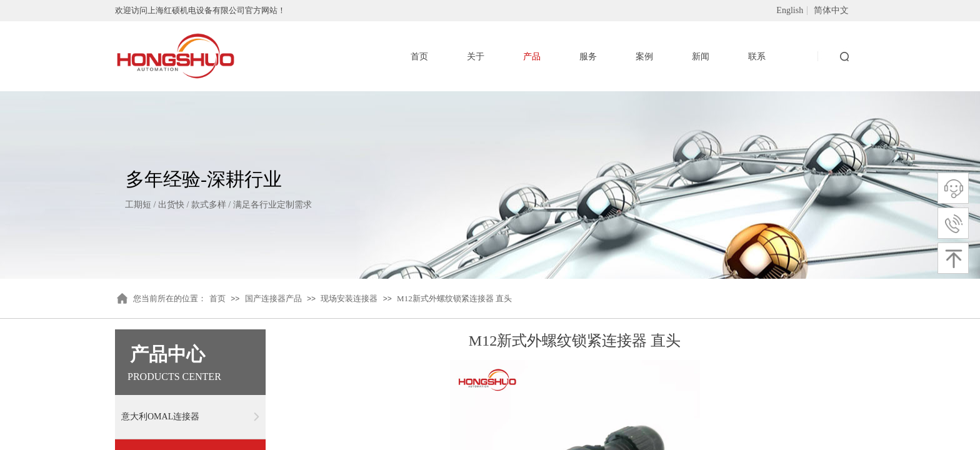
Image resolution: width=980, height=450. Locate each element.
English (790, 11)
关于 (476, 57)
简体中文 (831, 11)
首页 (217, 298)
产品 (532, 57)
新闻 (701, 57)
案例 (644, 57)
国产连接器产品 (273, 298)
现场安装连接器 (349, 298)
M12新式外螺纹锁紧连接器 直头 (454, 298)
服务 (588, 57)
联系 (757, 57)
